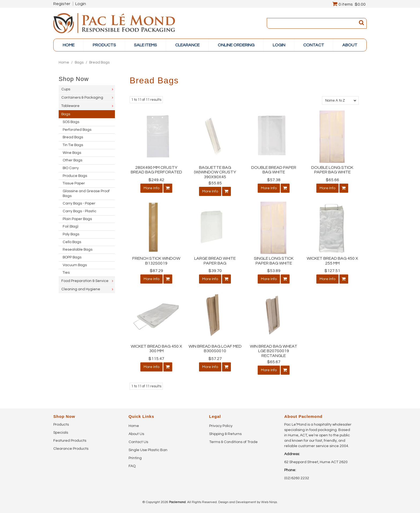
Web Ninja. (269, 502)
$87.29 (156, 271)
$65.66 (332, 180)
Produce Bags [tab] (75, 176)
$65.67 (274, 362)
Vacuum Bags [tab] (75, 265)
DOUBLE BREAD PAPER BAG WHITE (274, 170)
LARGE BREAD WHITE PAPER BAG (215, 261)
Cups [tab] (66, 89)
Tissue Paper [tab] (74, 183)
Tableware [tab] (70, 106)
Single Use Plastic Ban (148, 450)
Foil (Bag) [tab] (70, 226)
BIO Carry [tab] (71, 168)
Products (61, 425)
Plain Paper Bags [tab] (77, 219)
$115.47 (156, 359)
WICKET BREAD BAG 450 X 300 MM (156, 349)
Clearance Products (71, 449)
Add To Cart (168, 188)
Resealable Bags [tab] (78, 250)
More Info (151, 188)
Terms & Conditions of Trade (233, 442)
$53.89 (274, 271)
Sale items (145, 45)
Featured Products (70, 441)
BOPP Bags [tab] (72, 257)
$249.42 (156, 180)
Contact (314, 45)
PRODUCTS (104, 45)
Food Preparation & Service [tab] (85, 281)
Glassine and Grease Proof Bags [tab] (86, 194)
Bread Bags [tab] (73, 137)
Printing (135, 458)
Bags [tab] (66, 114)
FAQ (132, 466)
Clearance (187, 45)
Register (62, 4)
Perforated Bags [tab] (77, 130)
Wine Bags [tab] (72, 153)
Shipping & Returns (225, 434)
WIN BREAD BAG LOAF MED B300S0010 (215, 349)
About (350, 45)
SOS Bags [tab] (71, 122)
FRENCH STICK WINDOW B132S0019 (156, 261)
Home (69, 45)
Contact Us (138, 442)
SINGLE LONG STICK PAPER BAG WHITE (274, 261)
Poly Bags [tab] (71, 234)
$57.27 (215, 359)
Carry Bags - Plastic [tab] (80, 211)
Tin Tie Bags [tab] (73, 145)
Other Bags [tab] (72, 160)
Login (81, 4)
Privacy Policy (221, 426)
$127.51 (332, 271)
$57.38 (274, 180)
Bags (79, 62)
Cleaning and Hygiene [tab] (81, 289)
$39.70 (215, 271)
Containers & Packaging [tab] (82, 98)
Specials (61, 433)
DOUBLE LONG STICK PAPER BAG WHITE (332, 170)
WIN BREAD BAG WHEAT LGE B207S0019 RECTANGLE (274, 351)
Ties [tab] (66, 273)
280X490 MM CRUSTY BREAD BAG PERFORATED (156, 170)
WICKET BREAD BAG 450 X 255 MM (332, 261)
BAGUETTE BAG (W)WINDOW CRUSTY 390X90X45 (215, 172)
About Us (136, 434)
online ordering (236, 45)
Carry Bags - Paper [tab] (79, 203)
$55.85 (215, 183)
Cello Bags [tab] (72, 242)
